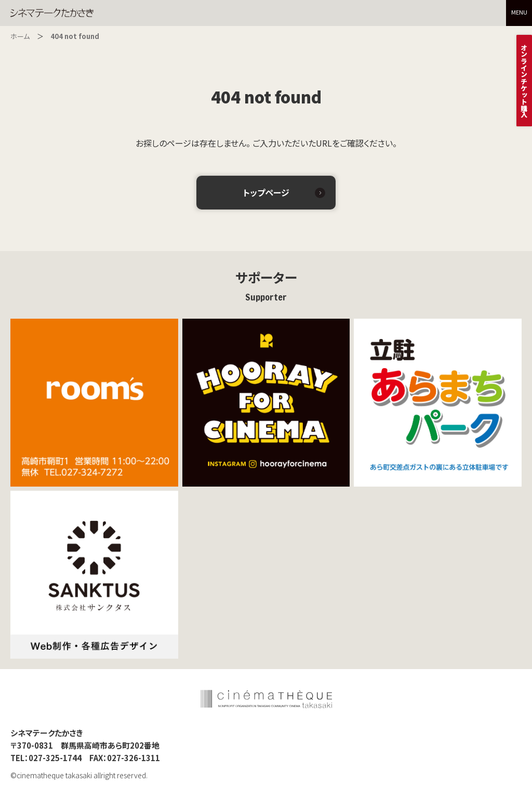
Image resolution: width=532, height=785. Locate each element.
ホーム (20, 36)
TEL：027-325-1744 (46, 760)
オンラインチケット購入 (524, 81)
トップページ (266, 192)
